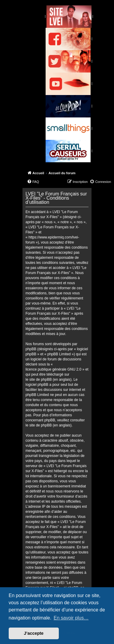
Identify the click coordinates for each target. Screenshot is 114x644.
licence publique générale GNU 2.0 (53, 369)
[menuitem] (33, 182)
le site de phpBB (39, 380)
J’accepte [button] (34, 633)
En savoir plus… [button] (71, 618)
